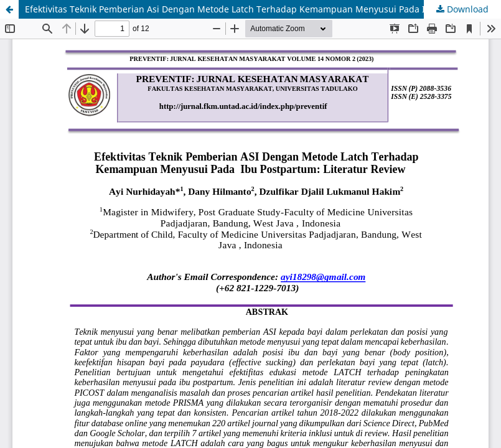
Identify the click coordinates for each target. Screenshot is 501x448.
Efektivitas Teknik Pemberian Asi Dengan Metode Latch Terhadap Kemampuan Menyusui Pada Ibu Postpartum (256, 9)
